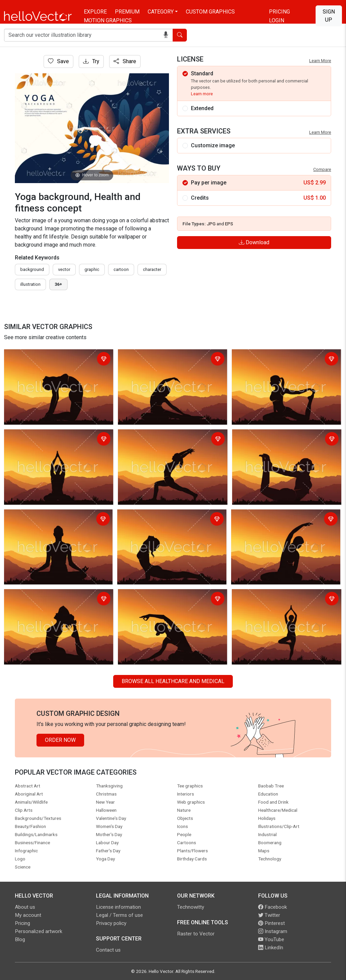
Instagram (273, 931)
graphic (92, 269)
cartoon (121, 269)
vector (64, 269)
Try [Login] (91, 61)
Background (32, 269)
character (152, 269)
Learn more (202, 94)
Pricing (279, 12)
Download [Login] (254, 242)
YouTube (271, 939)
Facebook (273, 907)
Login (277, 20)
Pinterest (271, 923)
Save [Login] (58, 61)
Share (125, 61)
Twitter (269, 915)
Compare (322, 169)
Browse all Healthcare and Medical (173, 681)
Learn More (320, 61)
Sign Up (329, 16)
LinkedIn (271, 948)
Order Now (60, 740)
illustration (30, 284)
